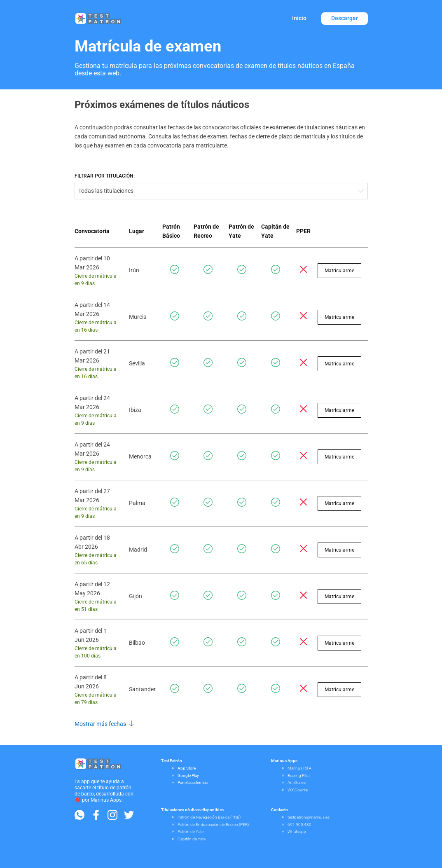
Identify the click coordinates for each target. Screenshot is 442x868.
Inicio (299, 18)
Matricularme (339, 271)
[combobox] (221, 191)
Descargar (345, 18)
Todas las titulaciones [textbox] (106, 191)
